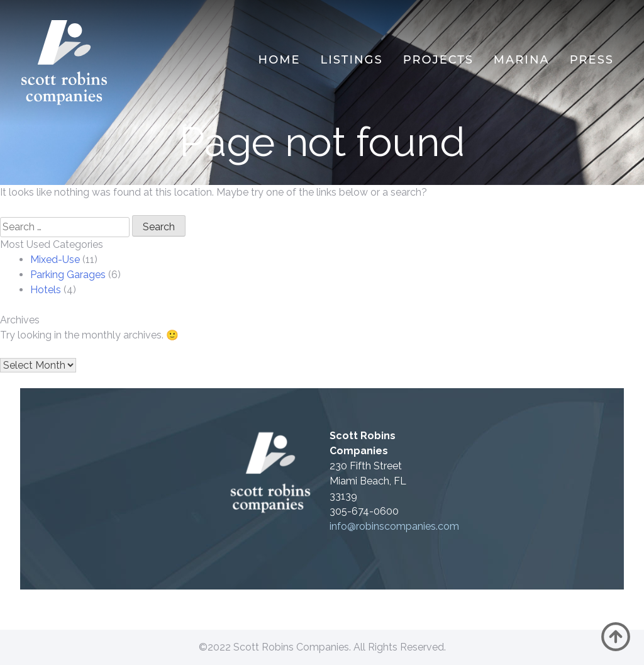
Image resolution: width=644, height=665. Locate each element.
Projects (438, 60)
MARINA (522, 60)
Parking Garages (68, 275)
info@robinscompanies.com (394, 526)
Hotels (46, 290)
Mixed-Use (55, 260)
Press (592, 60)
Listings (352, 60)
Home (280, 60)
